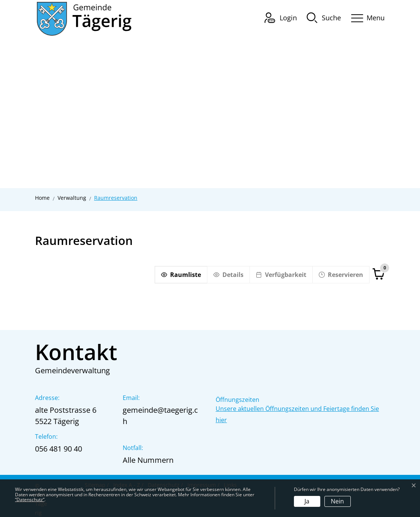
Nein (337, 501)
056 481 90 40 (59, 449)
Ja (307, 501)
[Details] (228, 275)
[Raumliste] (181, 275)
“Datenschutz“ (30, 500)
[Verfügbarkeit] (281, 275)
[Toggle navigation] (365, 17)
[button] (324, 17)
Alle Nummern (148, 460)
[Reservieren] (341, 275)
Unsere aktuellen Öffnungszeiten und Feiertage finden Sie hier (297, 414)
